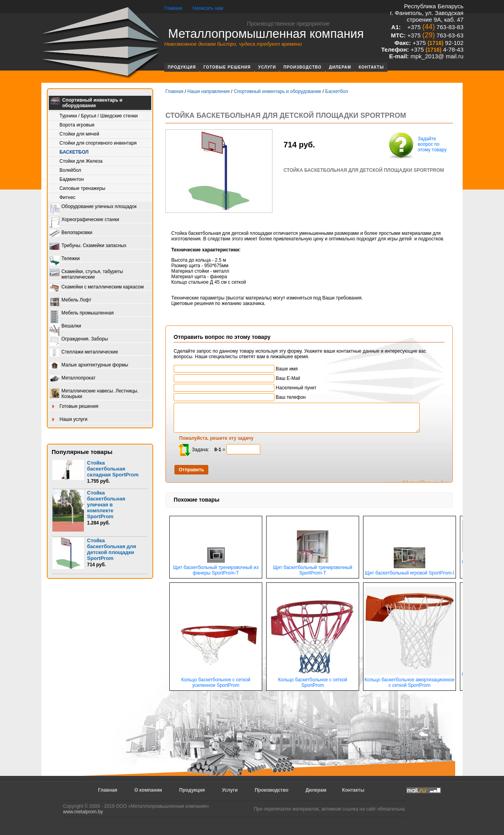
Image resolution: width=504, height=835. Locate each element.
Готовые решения (227, 67)
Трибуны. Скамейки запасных (88, 246)
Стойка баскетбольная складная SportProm (113, 469)
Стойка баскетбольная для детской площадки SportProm (112, 549)
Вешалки (65, 326)
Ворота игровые (77, 125)
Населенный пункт (245, 388)
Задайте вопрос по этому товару (417, 145)
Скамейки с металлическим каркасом (97, 287)
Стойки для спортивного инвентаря (98, 143)
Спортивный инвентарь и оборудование (86, 103)
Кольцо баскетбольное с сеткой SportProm (313, 680)
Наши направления (209, 91)
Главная (173, 8)
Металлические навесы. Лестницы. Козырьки (94, 394)
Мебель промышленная (82, 313)
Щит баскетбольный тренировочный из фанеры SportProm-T (216, 568)
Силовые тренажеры (82, 188)
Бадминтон (72, 179)
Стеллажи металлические (84, 352)
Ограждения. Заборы (79, 339)
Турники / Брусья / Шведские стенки (99, 116)
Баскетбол (74, 152)
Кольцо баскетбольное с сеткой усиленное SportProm (216, 680)
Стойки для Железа (81, 161)
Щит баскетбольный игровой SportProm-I (409, 571)
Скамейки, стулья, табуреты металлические (86, 274)
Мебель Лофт (70, 300)
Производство (303, 67)
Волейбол (70, 170)
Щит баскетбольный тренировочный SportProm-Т (312, 568)
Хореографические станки (84, 220)
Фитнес (68, 197)
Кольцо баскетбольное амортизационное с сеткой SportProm (409, 680)
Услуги (267, 67)
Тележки (65, 259)
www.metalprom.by (83, 812)
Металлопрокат (73, 378)
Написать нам (208, 8)
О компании (148, 790)
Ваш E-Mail (237, 378)
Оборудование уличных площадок (93, 207)
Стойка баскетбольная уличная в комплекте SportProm (106, 505)
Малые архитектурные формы (89, 365)
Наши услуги (69, 420)
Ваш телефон (240, 397)
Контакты (371, 67)
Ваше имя (236, 369)
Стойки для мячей (79, 134)
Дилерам (340, 67)
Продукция (182, 67)
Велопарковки (71, 233)
